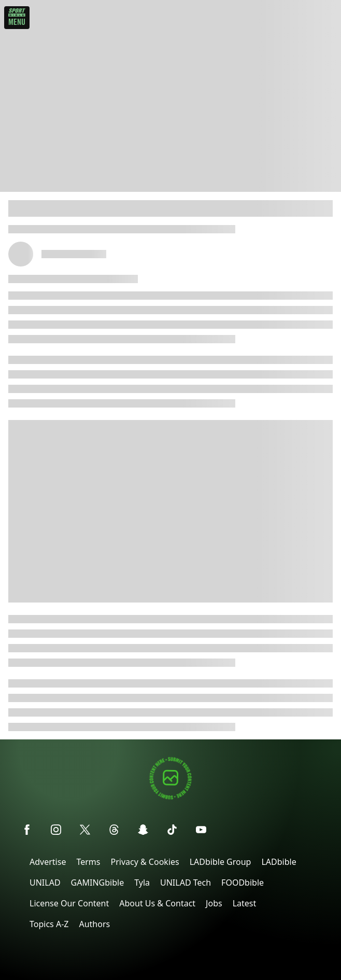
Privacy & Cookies (145, 862)
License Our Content (69, 903)
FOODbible (243, 883)
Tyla (142, 883)
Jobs (214, 903)
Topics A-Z (49, 924)
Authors (94, 924)
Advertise (48, 862)
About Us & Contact (157, 903)
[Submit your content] (170, 798)
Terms (88, 862)
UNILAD (45, 883)
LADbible (279, 862)
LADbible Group (221, 862)
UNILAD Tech (186, 883)
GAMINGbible (98, 883)
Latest (245, 903)
